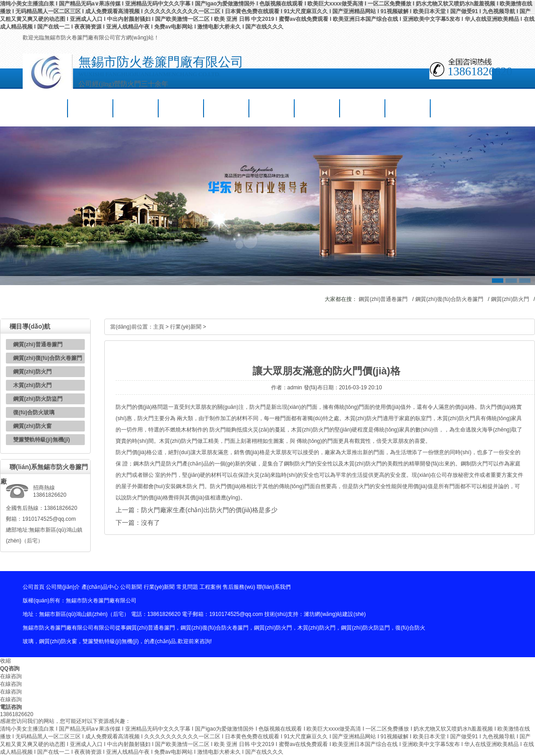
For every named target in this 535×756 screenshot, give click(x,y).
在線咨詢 (11, 676)
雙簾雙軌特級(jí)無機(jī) (41, 440)
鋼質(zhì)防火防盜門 (38, 399)
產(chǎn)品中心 (136, 108)
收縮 (5, 661)
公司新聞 (181, 108)
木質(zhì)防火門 (32, 385)
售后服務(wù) (363, 108)
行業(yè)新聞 (227, 108)
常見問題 (272, 108)
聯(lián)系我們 (408, 108)
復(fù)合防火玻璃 (34, 412)
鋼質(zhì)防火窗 (32, 426)
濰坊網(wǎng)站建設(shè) (335, 614)
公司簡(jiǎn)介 (91, 108)
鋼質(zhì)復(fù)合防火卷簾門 (449, 299)
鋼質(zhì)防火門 (510, 299)
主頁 (159, 327)
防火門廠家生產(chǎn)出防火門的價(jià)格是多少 (209, 510)
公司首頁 (45, 108)
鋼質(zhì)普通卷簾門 (383, 299)
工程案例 (317, 108)
